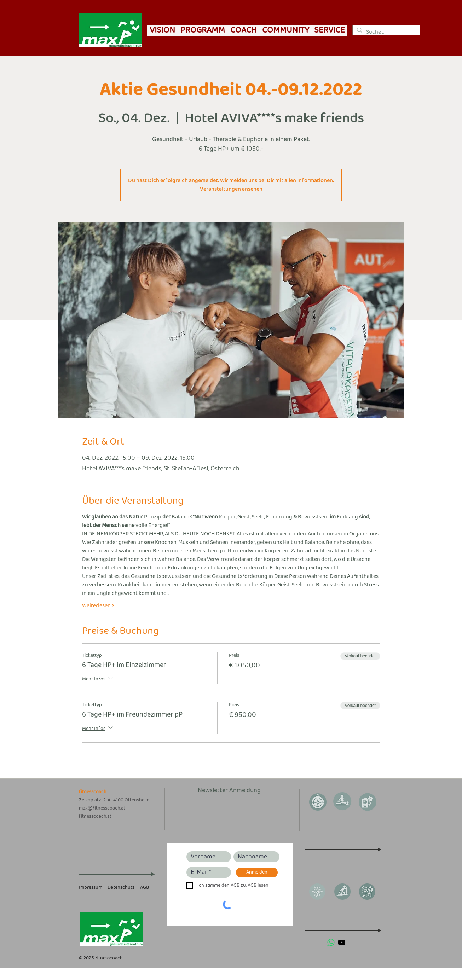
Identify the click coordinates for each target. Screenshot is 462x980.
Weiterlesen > (98, 606)
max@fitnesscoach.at (102, 808)
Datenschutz (121, 888)
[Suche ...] (385, 32)
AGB (145, 888)
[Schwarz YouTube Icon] (342, 942)
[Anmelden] (257, 872)
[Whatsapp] (331, 942)
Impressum (91, 888)
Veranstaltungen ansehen (231, 189)
